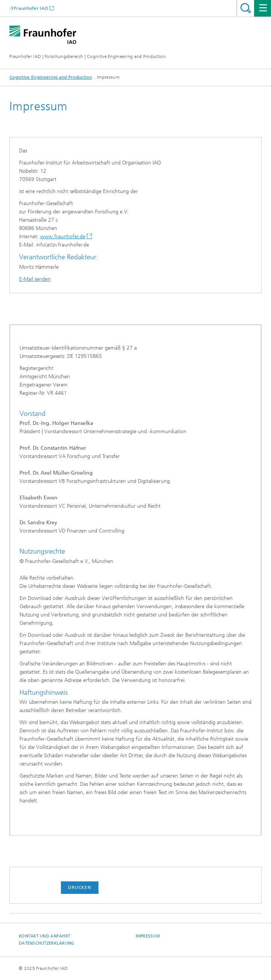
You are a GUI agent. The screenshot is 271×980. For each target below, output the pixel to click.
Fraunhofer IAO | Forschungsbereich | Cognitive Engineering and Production (88, 56)
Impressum (148, 936)
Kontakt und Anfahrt (45, 936)
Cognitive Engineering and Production (51, 77)
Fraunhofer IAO (31, 8)
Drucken (80, 887)
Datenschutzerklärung (47, 943)
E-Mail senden (35, 279)
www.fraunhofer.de (63, 237)
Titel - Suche (246, 8)
